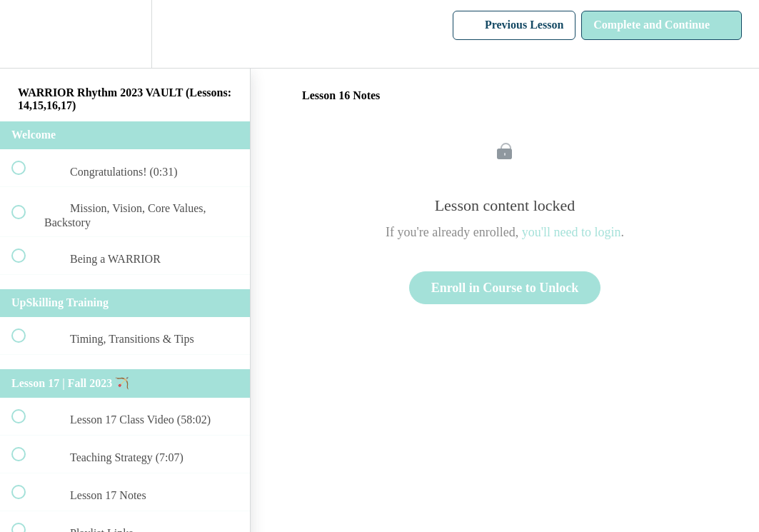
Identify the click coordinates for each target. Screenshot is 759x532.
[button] (26, 34)
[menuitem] (125, 34)
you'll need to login (572, 232)
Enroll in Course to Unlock (505, 288)
